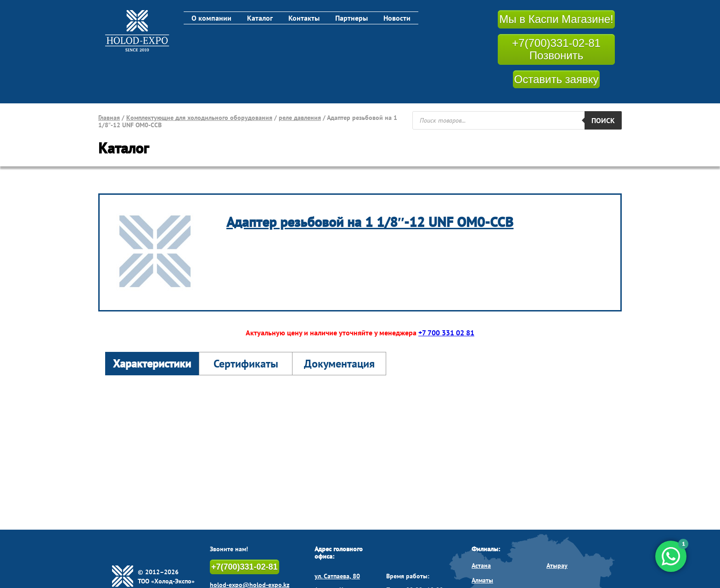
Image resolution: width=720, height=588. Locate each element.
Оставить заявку (557, 79)
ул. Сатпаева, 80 (337, 576)
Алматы (482, 580)
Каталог (260, 18)
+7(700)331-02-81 (245, 567)
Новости (397, 18)
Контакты (304, 18)
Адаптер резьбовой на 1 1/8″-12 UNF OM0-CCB (370, 222)
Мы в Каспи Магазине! (556, 19)
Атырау (557, 565)
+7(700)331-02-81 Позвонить (556, 49)
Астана (481, 565)
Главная (109, 118)
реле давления (300, 118)
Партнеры (352, 18)
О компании (211, 18)
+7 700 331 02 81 (446, 333)
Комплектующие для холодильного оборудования (199, 118)
